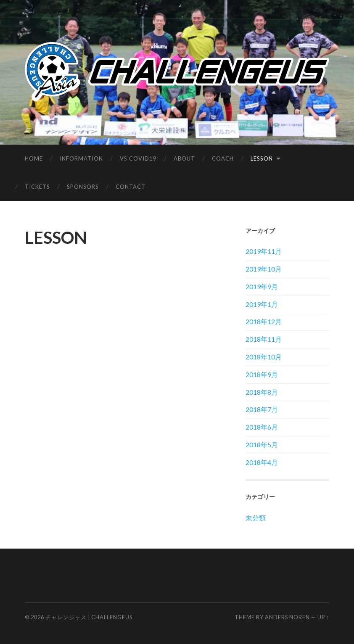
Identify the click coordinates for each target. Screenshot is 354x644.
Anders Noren (287, 617)
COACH (223, 158)
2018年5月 (262, 445)
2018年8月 (262, 392)
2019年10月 (264, 269)
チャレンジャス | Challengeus (89, 617)
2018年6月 (262, 427)
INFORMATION (81, 158)
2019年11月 (264, 251)
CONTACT (131, 187)
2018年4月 (262, 462)
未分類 (256, 518)
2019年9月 (262, 286)
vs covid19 (138, 158)
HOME (34, 158)
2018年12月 (264, 321)
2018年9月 (262, 374)
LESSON (262, 158)
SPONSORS (83, 187)
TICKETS (37, 187)
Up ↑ (323, 617)
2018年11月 (264, 339)
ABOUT (184, 158)
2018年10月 (264, 357)
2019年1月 (262, 304)
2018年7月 (262, 409)
